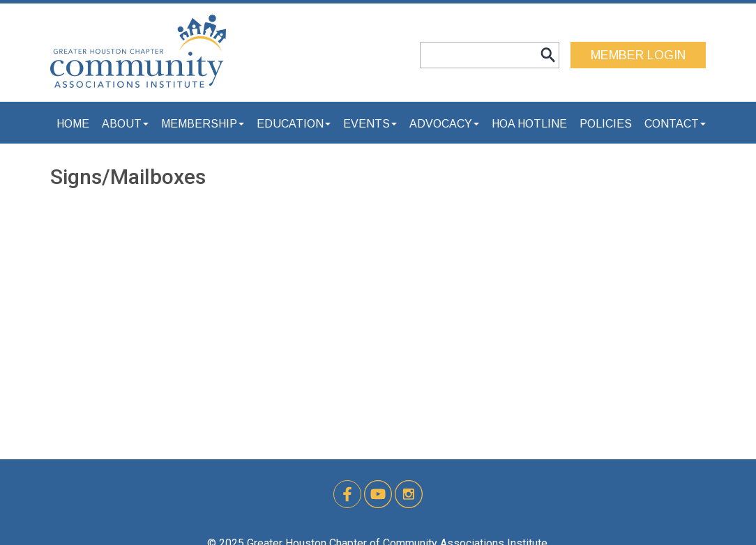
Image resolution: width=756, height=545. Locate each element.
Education (294, 124)
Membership (203, 124)
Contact (675, 124)
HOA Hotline (529, 124)
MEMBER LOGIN (638, 55)
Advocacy (444, 124)
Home (73, 124)
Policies (606, 124)
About (125, 124)
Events (370, 124)
